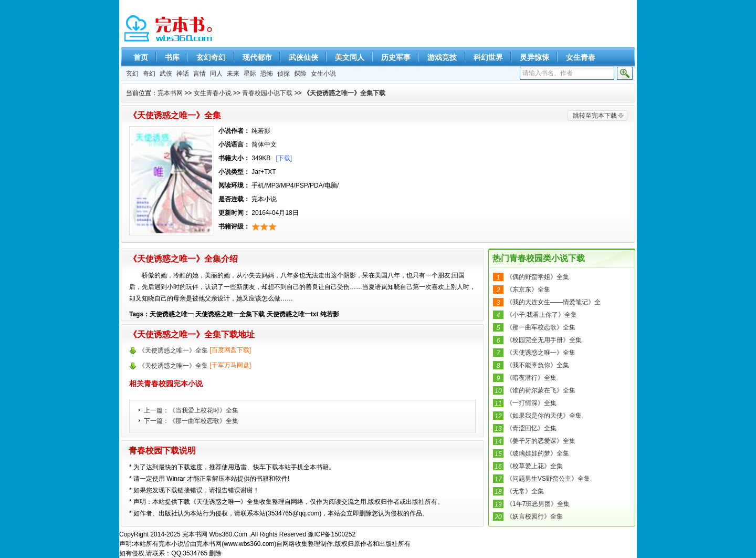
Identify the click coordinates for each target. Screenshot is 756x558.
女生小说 (323, 74)
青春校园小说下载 (267, 93)
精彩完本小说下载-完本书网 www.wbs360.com (169, 29)
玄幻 (132, 74)
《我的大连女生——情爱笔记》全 (553, 302)
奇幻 (149, 74)
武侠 (166, 74)
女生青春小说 (213, 93)
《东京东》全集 (528, 290)
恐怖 (267, 74)
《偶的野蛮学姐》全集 (538, 277)
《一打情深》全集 (531, 403)
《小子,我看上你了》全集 (542, 315)
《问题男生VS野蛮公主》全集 (548, 479)
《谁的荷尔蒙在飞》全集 (541, 390)
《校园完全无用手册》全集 (544, 340)
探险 (300, 74)
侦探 (283, 74)
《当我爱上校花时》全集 (204, 410)
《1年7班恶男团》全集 (538, 504)
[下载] (284, 158)
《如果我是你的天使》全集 (544, 416)
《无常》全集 (525, 491)
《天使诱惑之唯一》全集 (541, 353)
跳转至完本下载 (595, 116)
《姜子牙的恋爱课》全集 (541, 441)
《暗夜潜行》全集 (531, 378)
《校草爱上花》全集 (534, 466)
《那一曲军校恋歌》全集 (204, 421)
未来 (233, 74)
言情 (199, 74)
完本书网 (170, 93)
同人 (216, 74)
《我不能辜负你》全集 (538, 365)
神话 (183, 74)
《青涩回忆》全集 (531, 428)
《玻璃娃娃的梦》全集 (538, 453)
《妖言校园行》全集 (534, 516)
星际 (250, 74)
